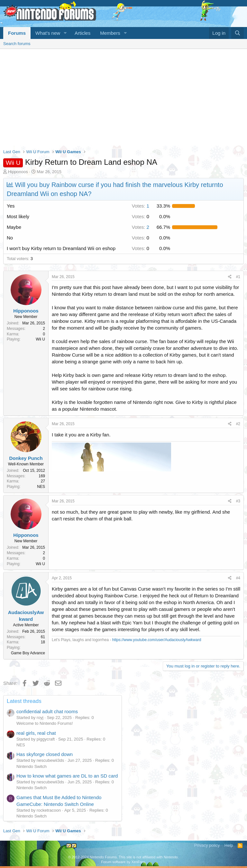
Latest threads (24, 701)
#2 (238, 424)
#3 (238, 501)
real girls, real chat (36, 733)
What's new (48, 33)
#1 (238, 277)
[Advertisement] (123, 97)
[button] (65, 33)
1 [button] (141, 206)
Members (110, 33)
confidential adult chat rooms (47, 711)
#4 (238, 578)
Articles (82, 33)
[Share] (230, 277)
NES (21, 745)
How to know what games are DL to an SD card (67, 776)
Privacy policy (207, 845)
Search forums (17, 44)
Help (229, 845)
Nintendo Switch (32, 766)
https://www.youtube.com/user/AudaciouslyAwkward (157, 640)
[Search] (238, 33)
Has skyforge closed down (45, 754)
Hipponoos (18, 172)
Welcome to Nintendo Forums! (45, 723)
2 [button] (141, 227)
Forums (17, 33)
